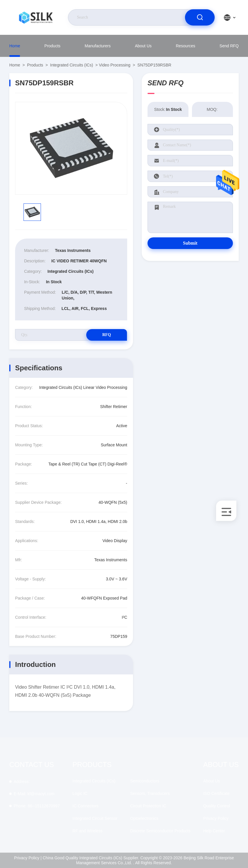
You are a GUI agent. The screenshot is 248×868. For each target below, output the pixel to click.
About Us (143, 46)
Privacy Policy (216, 818)
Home (15, 46)
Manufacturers (97, 46)
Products (52, 46)
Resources (185, 46)
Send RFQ (229, 46)
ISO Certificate (216, 793)
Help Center (214, 831)
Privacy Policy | (28, 858)
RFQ (107, 335)
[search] (200, 17)
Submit (190, 243)
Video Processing (115, 65)
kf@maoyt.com (34, 794)
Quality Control (217, 806)
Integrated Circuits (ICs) (72, 65)
